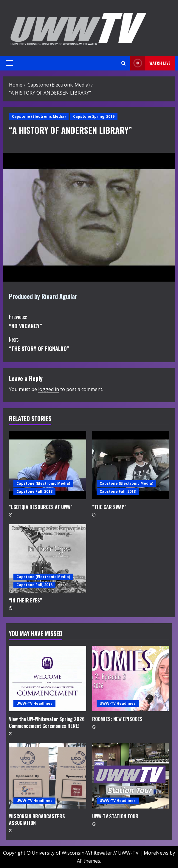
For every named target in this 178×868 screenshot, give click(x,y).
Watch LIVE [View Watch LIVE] (150, 63)
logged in (49, 389)
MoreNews (156, 853)
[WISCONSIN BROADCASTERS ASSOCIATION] (48, 776)
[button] (9, 63)
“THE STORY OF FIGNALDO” (89, 344)
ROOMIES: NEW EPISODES (117, 719)
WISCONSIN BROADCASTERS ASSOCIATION (37, 820)
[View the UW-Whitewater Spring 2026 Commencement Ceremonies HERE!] (48, 679)
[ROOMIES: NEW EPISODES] (131, 679)
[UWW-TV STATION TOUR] (131, 776)
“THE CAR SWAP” (109, 507)
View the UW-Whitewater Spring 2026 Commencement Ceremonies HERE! (47, 722)
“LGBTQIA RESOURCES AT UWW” (41, 507)
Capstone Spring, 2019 (94, 116)
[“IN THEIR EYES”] (48, 558)
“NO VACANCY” (89, 321)
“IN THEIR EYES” (25, 600)
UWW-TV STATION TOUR (115, 816)
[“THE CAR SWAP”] (131, 465)
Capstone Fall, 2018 (34, 491)
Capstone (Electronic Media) (39, 116)
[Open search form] (124, 63)
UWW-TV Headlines (34, 703)
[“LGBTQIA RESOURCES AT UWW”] (48, 465)
